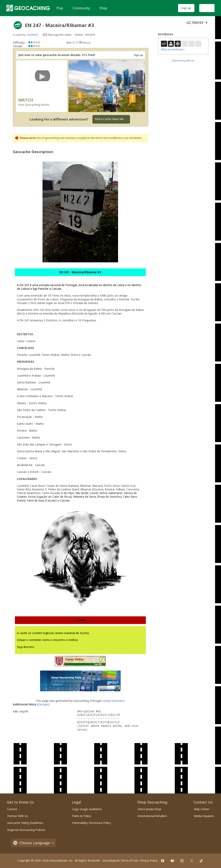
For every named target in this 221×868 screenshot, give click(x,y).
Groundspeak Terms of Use (120, 860)
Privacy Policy (148, 860)
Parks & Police (82, 816)
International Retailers (152, 816)
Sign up (186, 8)
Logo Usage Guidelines (87, 809)
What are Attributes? (173, 49)
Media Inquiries (204, 816)
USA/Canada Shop (149, 809)
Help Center (202, 809)
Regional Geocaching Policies (26, 830)
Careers (12, 809)
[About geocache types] (18, 25)
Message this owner (60, 35)
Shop (103, 8)
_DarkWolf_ (32, 35)
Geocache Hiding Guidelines (25, 823)
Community (81, 8)
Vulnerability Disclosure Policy (91, 823)
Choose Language (33, 843)
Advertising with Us (183, 61)
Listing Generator (113, 701)
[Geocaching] (28, 8)
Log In (207, 8)
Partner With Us (18, 816)
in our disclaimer (131, 138)
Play (60, 8)
